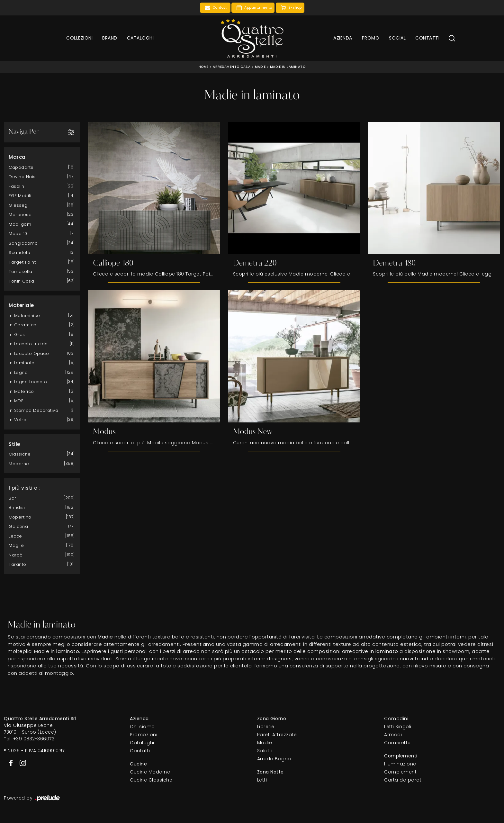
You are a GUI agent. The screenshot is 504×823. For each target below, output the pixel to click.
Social (397, 38)
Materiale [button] (21, 305)
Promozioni (144, 735)
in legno (18, 372)
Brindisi (17, 507)
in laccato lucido (28, 344)
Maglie (16, 545)
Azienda (343, 38)
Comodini (396, 719)
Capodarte (21, 167)
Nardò (16, 555)
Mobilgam (20, 224)
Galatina (18, 526)
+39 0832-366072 (34, 739)
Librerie (266, 727)
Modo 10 (18, 234)
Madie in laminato (288, 67)
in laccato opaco (29, 353)
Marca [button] (17, 157)
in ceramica (23, 325)
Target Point (22, 262)
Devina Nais (22, 177)
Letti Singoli (398, 727)
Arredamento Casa (232, 67)
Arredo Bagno (274, 759)
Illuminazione (400, 764)
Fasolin (17, 186)
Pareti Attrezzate (277, 735)
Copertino (20, 517)
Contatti (427, 38)
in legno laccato (28, 382)
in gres (17, 334)
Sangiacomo (23, 243)
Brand (110, 38)
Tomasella (21, 271)
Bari (13, 498)
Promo (371, 38)
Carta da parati (403, 780)
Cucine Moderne (150, 772)
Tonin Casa (21, 281)
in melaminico (24, 315)
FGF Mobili (20, 196)
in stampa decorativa (33, 410)
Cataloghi (140, 38)
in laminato (22, 363)
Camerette (397, 743)
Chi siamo (142, 727)
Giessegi (19, 205)
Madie (260, 67)
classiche (20, 454)
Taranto (18, 564)
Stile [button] (14, 444)
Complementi (401, 772)
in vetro (18, 420)
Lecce (15, 536)
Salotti (265, 751)
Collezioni (79, 38)
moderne (19, 463)
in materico (21, 391)
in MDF (16, 401)
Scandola (19, 253)
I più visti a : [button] (25, 488)
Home (204, 67)
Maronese (20, 215)
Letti (262, 780)
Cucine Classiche (151, 780)
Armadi (393, 735)
